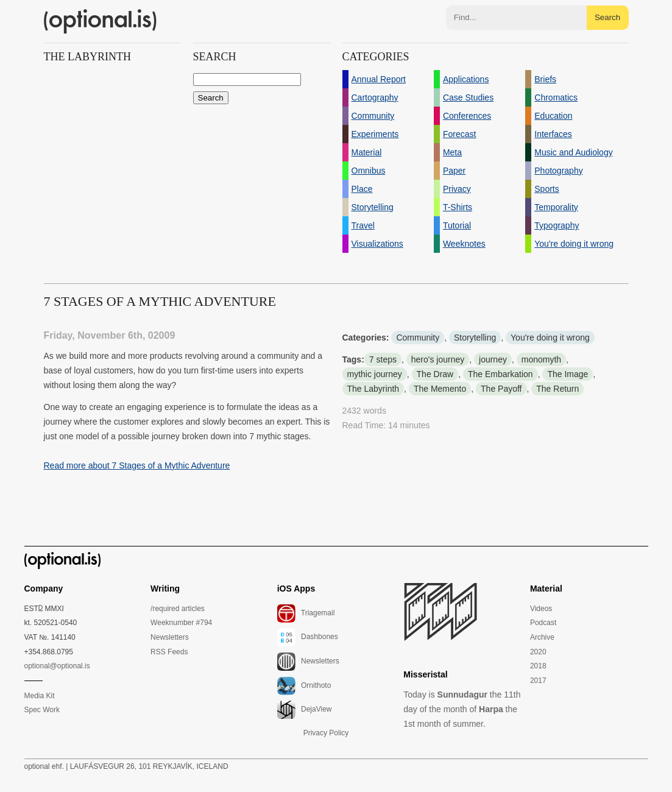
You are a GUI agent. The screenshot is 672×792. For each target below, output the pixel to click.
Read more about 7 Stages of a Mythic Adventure (137, 465)
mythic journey (375, 374)
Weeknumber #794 (181, 623)
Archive (542, 637)
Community (418, 338)
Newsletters (170, 637)
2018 (538, 666)
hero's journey (438, 359)
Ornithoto (304, 686)
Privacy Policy (326, 733)
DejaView (305, 710)
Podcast (543, 623)
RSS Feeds (169, 652)
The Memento (440, 389)
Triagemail (306, 613)
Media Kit (40, 696)
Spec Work (42, 710)
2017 (538, 681)
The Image (568, 374)
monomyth (541, 359)
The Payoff (501, 389)
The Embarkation (500, 374)
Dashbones (308, 637)
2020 (538, 652)
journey (493, 359)
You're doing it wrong (550, 338)
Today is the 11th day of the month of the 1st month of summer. (462, 709)
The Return (557, 389)
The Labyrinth (373, 389)
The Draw (435, 374)
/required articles (178, 609)
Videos (541, 609)
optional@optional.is (57, 666)
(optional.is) (101, 21)
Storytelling (475, 338)
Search (607, 17)
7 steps (383, 359)
